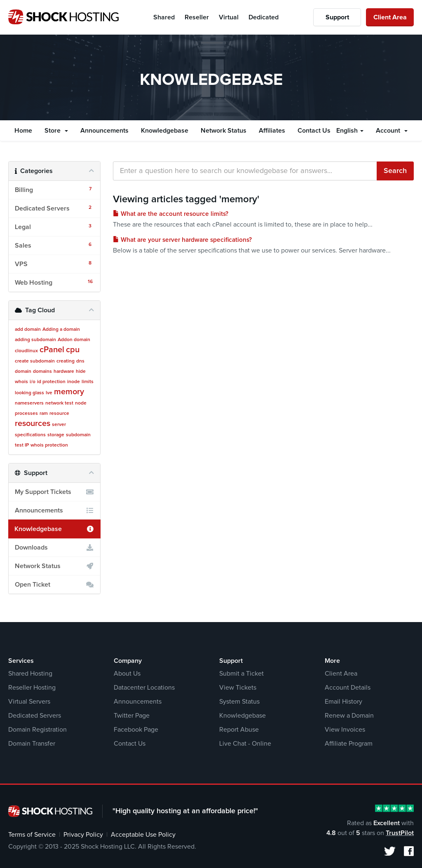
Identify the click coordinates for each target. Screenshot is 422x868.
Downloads (54, 547)
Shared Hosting (30, 674)
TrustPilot (400, 833)
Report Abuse (239, 730)
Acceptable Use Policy (143, 835)
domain (23, 372)
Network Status (224, 131)
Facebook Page (136, 730)
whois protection (49, 445)
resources (33, 423)
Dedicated (264, 17)
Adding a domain (61, 330)
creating (66, 361)
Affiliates (272, 131)
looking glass (29, 393)
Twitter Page (132, 716)
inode (74, 382)
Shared (164, 17)
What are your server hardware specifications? (182, 240)
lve (49, 393)
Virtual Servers (29, 702)
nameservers (29, 403)
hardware (64, 372)
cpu (73, 350)
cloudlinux (26, 351)
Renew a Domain (349, 716)
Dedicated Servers (35, 716)
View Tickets (238, 688)
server (59, 425)
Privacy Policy (83, 835)
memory (69, 392)
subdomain (78, 435)
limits (88, 382)
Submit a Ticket (241, 674)
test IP (22, 445)
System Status (239, 702)
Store (56, 131)
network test (59, 403)
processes (26, 414)
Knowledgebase (165, 131)
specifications (30, 435)
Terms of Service (32, 835)
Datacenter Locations (144, 688)
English (350, 131)
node (81, 403)
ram (44, 414)
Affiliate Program (349, 744)
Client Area (390, 17)
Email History (343, 702)
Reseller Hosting (32, 688)
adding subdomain (35, 340)
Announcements (104, 131)
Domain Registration (38, 730)
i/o (33, 382)
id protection (51, 382)
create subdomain (35, 361)
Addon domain (74, 340)
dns (80, 361)
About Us (127, 674)
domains (42, 372)
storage (56, 435)
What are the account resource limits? (171, 214)
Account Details (348, 688)
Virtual (229, 17)
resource (59, 414)
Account (392, 131)
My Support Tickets (54, 492)
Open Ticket (54, 585)
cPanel (52, 350)
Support (337, 17)
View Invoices (345, 730)
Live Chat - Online (245, 744)
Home (23, 131)
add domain (28, 330)
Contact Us (314, 131)
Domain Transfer (32, 744)
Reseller (197, 17)
